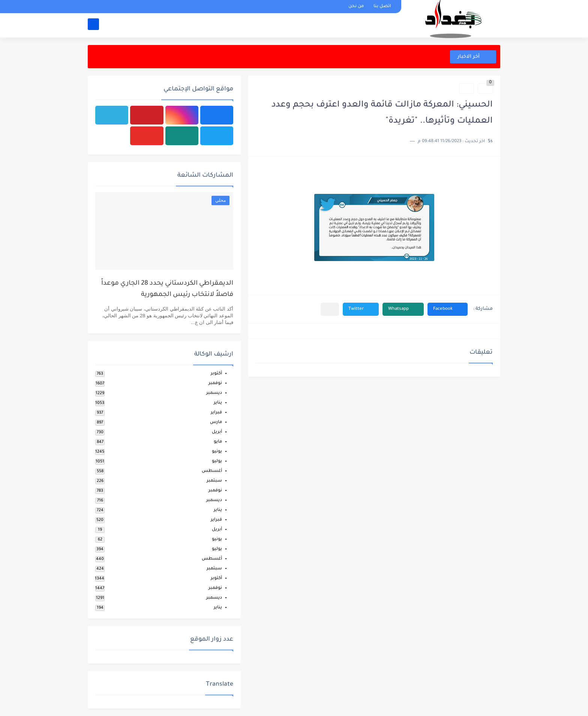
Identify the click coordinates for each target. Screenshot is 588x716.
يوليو (217, 462)
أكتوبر (216, 374)
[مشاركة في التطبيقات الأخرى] (330, 309)
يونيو (217, 452)
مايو (218, 442)
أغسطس (212, 471)
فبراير (216, 413)
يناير (218, 403)
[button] (448, 309)
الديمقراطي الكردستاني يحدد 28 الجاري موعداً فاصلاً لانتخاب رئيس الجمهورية (167, 289)
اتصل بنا (382, 7)
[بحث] (93, 25)
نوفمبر (215, 384)
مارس (216, 423)
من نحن (356, 7)
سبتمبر (214, 481)
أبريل (217, 432)
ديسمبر (214, 393)
